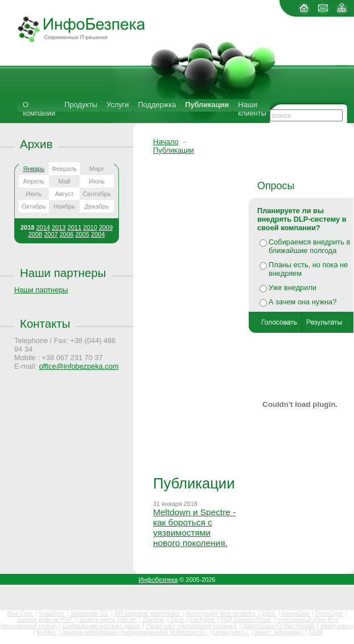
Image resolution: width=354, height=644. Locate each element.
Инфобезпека (159, 580)
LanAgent (203, 620)
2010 (90, 227)
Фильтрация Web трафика (221, 614)
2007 (51, 234)
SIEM (315, 632)
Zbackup (154, 620)
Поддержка (157, 105)
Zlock (178, 620)
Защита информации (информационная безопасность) (135, 632)
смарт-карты (337, 626)
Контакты (45, 323)
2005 (82, 234)
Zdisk (269, 614)
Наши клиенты (252, 109)
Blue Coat (21, 614)
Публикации (207, 105)
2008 (35, 234)
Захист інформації (279, 632)
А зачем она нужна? (302, 302)
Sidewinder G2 (90, 614)
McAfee (47, 632)
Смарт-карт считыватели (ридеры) (192, 626)
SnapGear (52, 614)
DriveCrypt (330, 614)
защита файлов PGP (45, 620)
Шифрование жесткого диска (102, 626)
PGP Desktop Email (247, 620)
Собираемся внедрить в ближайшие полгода (309, 246)
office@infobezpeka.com (79, 366)
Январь (34, 169)
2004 (98, 234)
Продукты (81, 105)
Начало (166, 142)
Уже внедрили (293, 288)
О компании (39, 109)
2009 (106, 227)
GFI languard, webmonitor (147, 614)
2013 (59, 227)
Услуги (118, 105)
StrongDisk (296, 614)
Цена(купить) (231, 632)
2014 (43, 227)
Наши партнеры (63, 273)
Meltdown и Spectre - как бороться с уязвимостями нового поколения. (194, 527)
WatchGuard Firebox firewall (279, 626)
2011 (75, 227)
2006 (67, 234)
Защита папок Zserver (108, 620)
